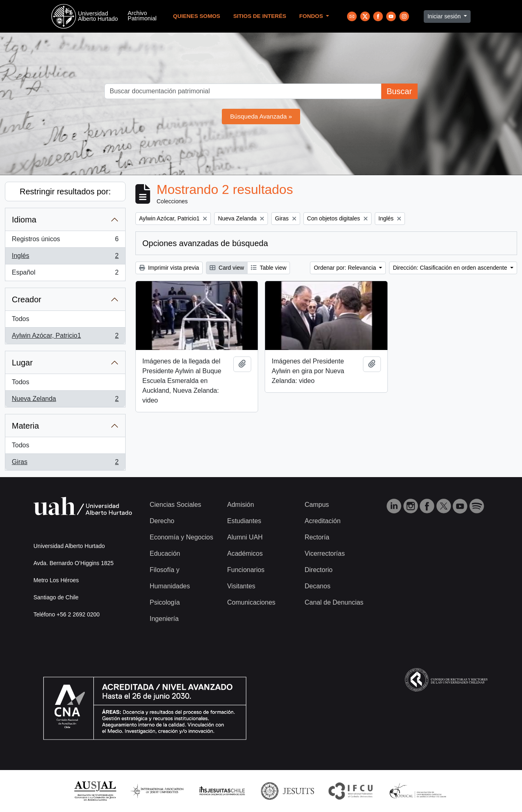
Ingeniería (164, 619)
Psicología (165, 602)
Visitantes (241, 586)
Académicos (245, 553)
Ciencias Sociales (175, 505)
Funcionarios (246, 570)
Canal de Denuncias (334, 602)
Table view (269, 268)
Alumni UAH (245, 537)
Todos (21, 319)
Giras (65, 464)
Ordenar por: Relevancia (345, 268)
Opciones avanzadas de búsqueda (205, 243)
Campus (317, 505)
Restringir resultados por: (65, 191)
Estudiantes (244, 521)
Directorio (319, 570)
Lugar (22, 363)
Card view (227, 268)
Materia (25, 426)
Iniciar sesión (445, 16)
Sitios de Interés (260, 16)
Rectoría (317, 537)
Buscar (399, 91)
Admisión (241, 505)
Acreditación (323, 521)
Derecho (162, 521)
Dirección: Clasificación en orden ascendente (451, 268)
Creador (27, 299)
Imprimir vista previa (169, 268)
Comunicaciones (251, 602)
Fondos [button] (312, 16)
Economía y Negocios (181, 537)
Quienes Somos (197, 16)
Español (65, 274)
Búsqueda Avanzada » (261, 116)
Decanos (317, 586)
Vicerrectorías (325, 553)
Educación (165, 553)
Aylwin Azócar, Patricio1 (65, 337)
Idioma (24, 220)
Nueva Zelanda (65, 400)
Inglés (65, 257)
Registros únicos (65, 241)
